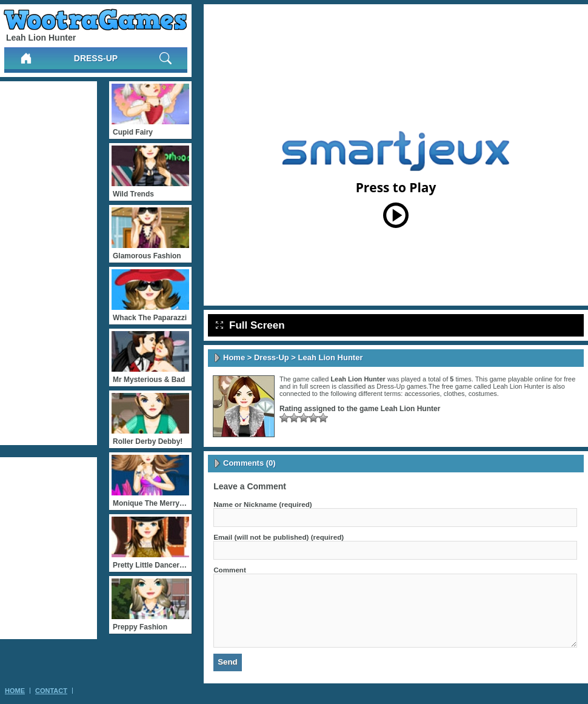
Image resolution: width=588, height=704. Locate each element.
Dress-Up (96, 58)
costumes (483, 394)
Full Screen (250, 325)
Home (234, 357)
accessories (422, 394)
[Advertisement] (48, 263)
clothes (454, 394)
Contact (51, 691)
